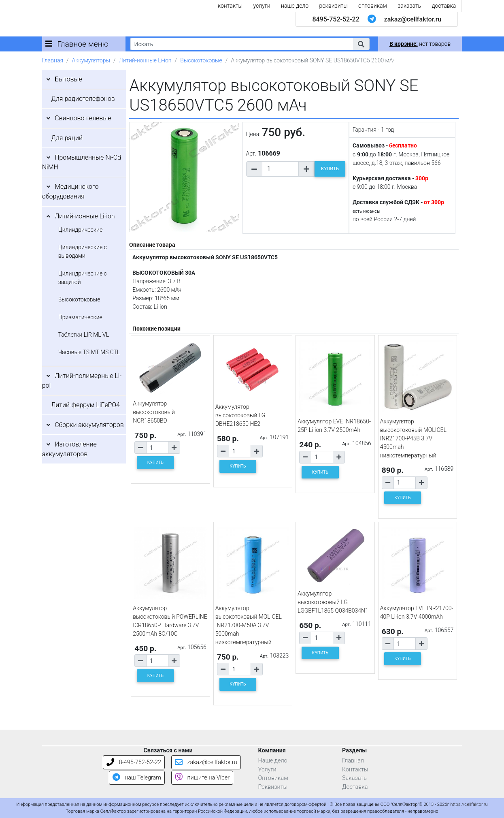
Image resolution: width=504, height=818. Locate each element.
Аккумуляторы (91, 60)
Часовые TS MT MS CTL (89, 352)
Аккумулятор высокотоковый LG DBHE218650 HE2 (240, 415)
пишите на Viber (202, 778)
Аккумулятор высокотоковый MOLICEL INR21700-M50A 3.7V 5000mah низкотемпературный (249, 625)
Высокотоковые (201, 60)
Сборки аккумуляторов (89, 425)
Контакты (355, 770)
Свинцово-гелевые (83, 118)
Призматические (80, 317)
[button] (361, 44)
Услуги (267, 770)
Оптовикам (273, 778)
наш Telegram (137, 778)
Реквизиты (273, 787)
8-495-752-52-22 (134, 762)
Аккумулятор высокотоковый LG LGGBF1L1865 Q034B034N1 (333, 602)
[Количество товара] (281, 169)
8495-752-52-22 (336, 19)
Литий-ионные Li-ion (145, 60)
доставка (444, 6)
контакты (230, 6)
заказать (409, 6)
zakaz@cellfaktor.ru (413, 19)
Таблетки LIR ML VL (84, 335)
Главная (53, 60)
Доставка (355, 787)
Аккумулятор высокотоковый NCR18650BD (154, 412)
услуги (262, 6)
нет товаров (420, 44)
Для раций (67, 138)
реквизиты (334, 6)
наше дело (295, 6)
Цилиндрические (80, 230)
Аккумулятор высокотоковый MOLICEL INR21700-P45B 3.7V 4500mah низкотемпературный (413, 438)
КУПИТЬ (330, 169)
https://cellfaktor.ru (469, 804)
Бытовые (68, 79)
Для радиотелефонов (83, 99)
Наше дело (273, 761)
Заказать (354, 778)
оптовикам (373, 6)
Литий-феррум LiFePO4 (85, 405)
